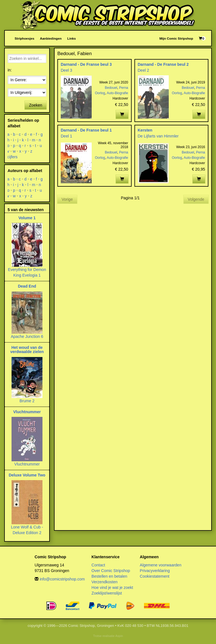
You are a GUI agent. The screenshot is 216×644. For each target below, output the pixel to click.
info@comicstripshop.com (62, 579)
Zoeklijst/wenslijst (107, 593)
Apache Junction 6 (27, 336)
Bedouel (111, 88)
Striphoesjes (24, 38)
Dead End (27, 286)
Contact (98, 565)
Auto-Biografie (117, 93)
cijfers (13, 157)
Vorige (67, 199)
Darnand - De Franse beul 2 (163, 64)
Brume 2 (27, 401)
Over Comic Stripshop (111, 571)
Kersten (145, 130)
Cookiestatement (155, 576)
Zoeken (36, 105)
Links (71, 38)
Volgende (196, 199)
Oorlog (100, 93)
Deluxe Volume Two (27, 475)
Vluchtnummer (27, 412)
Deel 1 (66, 136)
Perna (123, 88)
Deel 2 (143, 70)
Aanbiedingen (51, 38)
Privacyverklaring (155, 571)
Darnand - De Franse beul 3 (86, 64)
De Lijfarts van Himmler (158, 136)
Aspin (119, 636)
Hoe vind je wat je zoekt (112, 587)
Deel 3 (66, 70)
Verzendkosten (104, 582)
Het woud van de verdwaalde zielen (27, 350)
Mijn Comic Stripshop (176, 38)
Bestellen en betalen (109, 576)
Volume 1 (27, 218)
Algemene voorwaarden (161, 565)
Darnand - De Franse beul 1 (86, 130)
